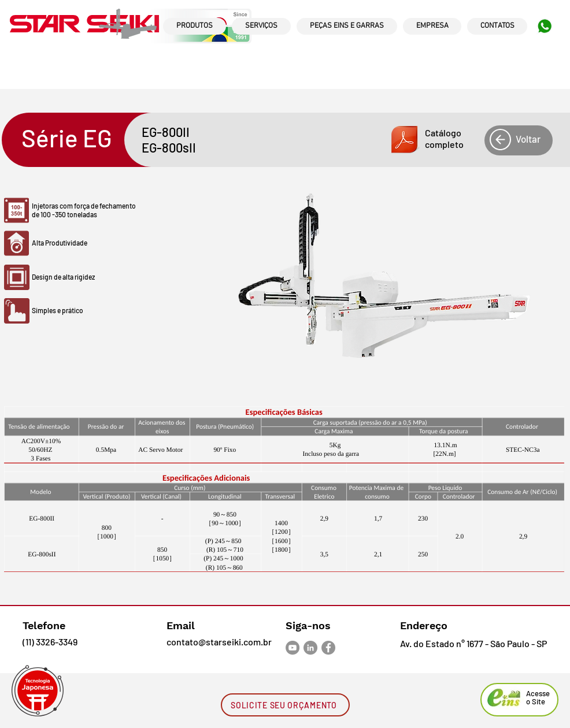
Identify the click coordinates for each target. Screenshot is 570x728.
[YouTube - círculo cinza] (293, 648)
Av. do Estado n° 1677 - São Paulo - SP (473, 643)
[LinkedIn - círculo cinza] (310, 648)
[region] (195, 37)
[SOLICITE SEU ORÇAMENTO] (285, 705)
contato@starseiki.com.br (219, 642)
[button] (421, 140)
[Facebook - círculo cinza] (328, 648)
